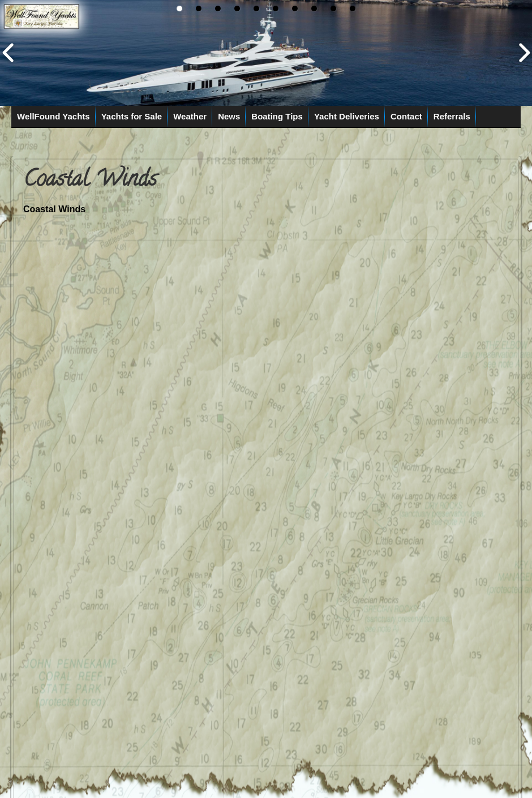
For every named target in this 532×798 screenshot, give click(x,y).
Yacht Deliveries (347, 116)
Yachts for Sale (132, 116)
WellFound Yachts (53, 116)
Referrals (452, 116)
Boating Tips (277, 116)
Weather (190, 116)
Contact (406, 116)
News (229, 116)
